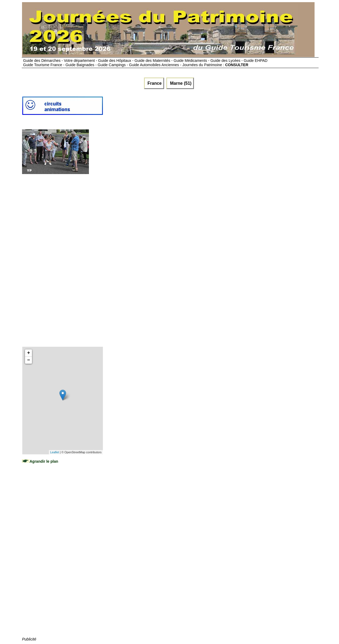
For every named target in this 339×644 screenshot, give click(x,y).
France (154, 83)
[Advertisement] (201, 108)
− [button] (29, 360)
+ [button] (29, 353)
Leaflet (55, 452)
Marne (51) (180, 83)
